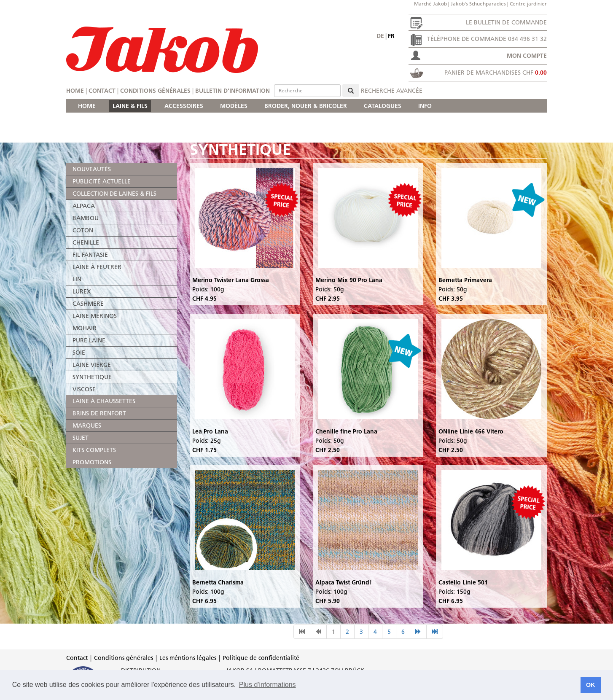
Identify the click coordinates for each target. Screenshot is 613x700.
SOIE (79, 353)
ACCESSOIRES (184, 106)
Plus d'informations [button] (268, 685)
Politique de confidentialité (261, 658)
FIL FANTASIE (90, 255)
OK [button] (591, 685)
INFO (425, 106)
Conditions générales (155, 91)
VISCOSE (84, 389)
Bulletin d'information (233, 91)
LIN (77, 279)
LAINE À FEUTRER (97, 267)
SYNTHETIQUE (92, 377)
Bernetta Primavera (465, 280)
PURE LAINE (89, 340)
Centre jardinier (528, 4)
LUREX (82, 291)
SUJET (81, 438)
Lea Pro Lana (210, 431)
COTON (83, 230)
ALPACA (84, 206)
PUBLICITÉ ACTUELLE (102, 181)
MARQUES (87, 425)
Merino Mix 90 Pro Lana (349, 280)
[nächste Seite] (418, 632)
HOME (87, 106)
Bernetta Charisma (218, 582)
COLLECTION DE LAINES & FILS (114, 194)
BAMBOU (86, 218)
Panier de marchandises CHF (496, 73)
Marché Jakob (430, 4)
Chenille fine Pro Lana (346, 431)
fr (391, 36)
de (380, 36)
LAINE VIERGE (92, 365)
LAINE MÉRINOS (95, 316)
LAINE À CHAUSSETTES (104, 401)
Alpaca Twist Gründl (343, 582)
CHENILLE (86, 242)
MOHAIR (85, 328)
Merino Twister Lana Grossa (231, 280)
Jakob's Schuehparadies (478, 4)
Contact (102, 91)
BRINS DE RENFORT (99, 413)
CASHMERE (88, 304)
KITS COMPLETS (94, 450)
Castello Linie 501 (463, 582)
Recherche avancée (392, 91)
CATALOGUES (383, 106)
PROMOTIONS (92, 462)
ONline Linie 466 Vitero (471, 431)
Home (75, 91)
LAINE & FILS (130, 106)
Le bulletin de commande (506, 22)
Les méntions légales (188, 658)
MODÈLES (234, 106)
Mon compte (527, 56)
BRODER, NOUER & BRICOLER (306, 106)
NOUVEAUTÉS (92, 169)
